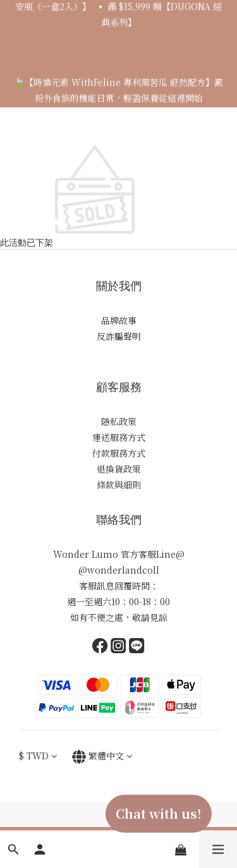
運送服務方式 (119, 437)
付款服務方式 (119, 453)
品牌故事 (119, 320)
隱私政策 (119, 421)
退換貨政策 (119, 469)
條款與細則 (119, 485)
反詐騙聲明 (119, 336)
